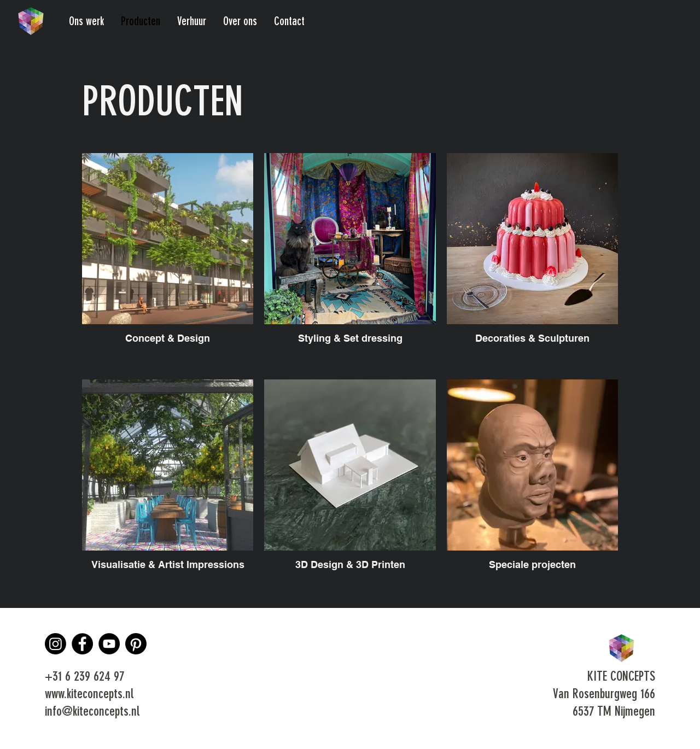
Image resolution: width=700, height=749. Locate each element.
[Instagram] (56, 644)
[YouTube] (109, 644)
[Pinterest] (136, 644)
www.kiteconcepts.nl (89, 695)
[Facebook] (82, 644)
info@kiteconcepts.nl (92, 712)
